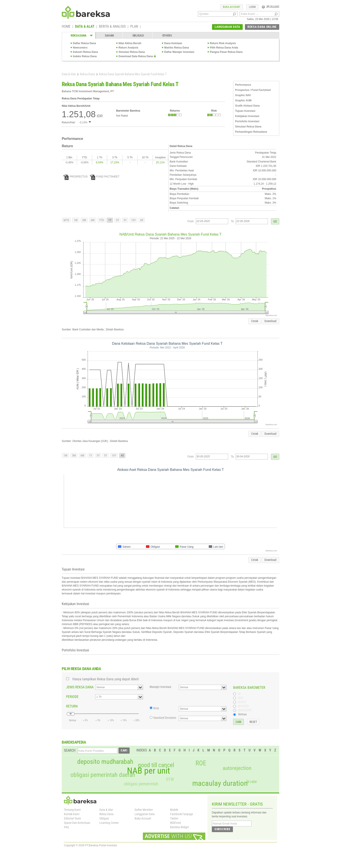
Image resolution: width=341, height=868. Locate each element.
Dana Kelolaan (173, 43)
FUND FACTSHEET (105, 177)
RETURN (72, 706)
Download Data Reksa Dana (136, 56)
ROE (201, 763)
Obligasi (104, 818)
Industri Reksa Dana (85, 52)
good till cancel (156, 765)
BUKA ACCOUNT (232, 7)
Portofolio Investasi (247, 121)
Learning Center (109, 823)
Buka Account (143, 818)
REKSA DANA (79, 35)
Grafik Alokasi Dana (247, 106)
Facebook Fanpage (182, 814)
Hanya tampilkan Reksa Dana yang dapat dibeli (106, 679)
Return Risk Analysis (223, 43)
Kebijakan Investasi (247, 116)
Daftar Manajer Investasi (179, 52)
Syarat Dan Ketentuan (77, 823)
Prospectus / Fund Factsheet (253, 90)
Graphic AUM (243, 100)
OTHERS (167, 35)
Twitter (174, 818)
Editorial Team (73, 818)
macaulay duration (220, 783)
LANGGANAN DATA (227, 27)
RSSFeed (175, 823)
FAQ (66, 827)
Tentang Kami (72, 810)
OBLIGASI (138, 35)
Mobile (174, 810)
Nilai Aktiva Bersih (130, 43)
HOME (66, 27)
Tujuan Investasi (245, 111)
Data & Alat (69, 74)
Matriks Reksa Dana (176, 48)
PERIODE (72, 697)
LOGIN (252, 7)
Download (270, 321)
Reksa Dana (87, 74)
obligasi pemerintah (141, 784)
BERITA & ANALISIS (112, 27)
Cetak (255, 321)
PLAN (134, 27)
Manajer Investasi (160, 687)
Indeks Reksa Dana (85, 56)
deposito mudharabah (105, 762)
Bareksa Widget (180, 827)
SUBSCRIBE (222, 829)
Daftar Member (144, 810)
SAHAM (109, 35)
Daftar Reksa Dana (84, 43)
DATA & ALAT (85, 27)
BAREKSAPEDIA (74, 742)
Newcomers (80, 48)
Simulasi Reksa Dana (132, 52)
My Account (270, 6)
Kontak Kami (72, 814)
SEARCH (70, 750)
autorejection (237, 768)
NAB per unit (149, 771)
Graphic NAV (243, 95)
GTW (170, 779)
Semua (242, 714)
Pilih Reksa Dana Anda (224, 48)
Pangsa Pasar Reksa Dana (226, 52)
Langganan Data (145, 814)
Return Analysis (128, 48)
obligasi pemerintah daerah (103, 775)
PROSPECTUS (76, 177)
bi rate (252, 782)
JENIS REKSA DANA (80, 687)
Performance (243, 85)
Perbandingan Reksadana (251, 132)
